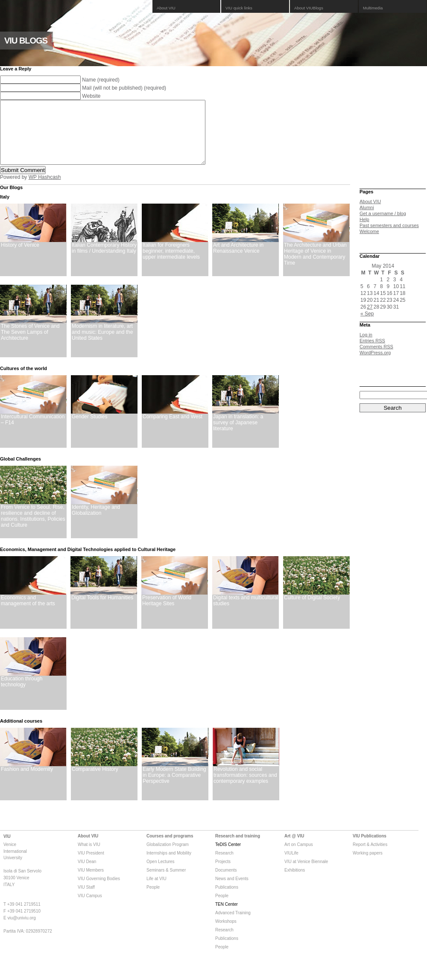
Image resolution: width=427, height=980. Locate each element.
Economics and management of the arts (28, 613)
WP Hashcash (45, 190)
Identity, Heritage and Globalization (96, 523)
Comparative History (95, 782)
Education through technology (22, 694)
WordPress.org (375, 365)
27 (370, 320)
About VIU (166, 8)
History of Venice (20, 258)
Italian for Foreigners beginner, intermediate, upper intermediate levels (171, 264)
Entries (372, 353)
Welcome (369, 244)
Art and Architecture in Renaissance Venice (238, 261)
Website (91, 96)
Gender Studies (89, 429)
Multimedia (373, 8)
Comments (376, 359)
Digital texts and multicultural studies (246, 613)
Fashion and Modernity (27, 782)
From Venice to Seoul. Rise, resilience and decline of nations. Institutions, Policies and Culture (33, 529)
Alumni (367, 220)
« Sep (367, 327)
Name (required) (101, 80)
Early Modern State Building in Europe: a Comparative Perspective (174, 788)
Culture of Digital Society (312, 610)
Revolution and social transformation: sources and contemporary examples (245, 788)
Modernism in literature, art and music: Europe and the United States (102, 345)
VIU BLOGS (26, 41)
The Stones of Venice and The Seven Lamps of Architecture (30, 345)
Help (364, 232)
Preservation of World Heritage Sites (167, 613)
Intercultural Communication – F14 (33, 432)
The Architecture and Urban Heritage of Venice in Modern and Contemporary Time (315, 267)
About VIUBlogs (309, 8)
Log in (366, 347)
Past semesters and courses (389, 238)
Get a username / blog (383, 226)
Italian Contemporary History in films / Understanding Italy (104, 261)
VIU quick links (239, 8)
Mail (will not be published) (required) (124, 88)
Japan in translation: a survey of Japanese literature (238, 435)
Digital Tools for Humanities (102, 610)
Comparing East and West (173, 429)
